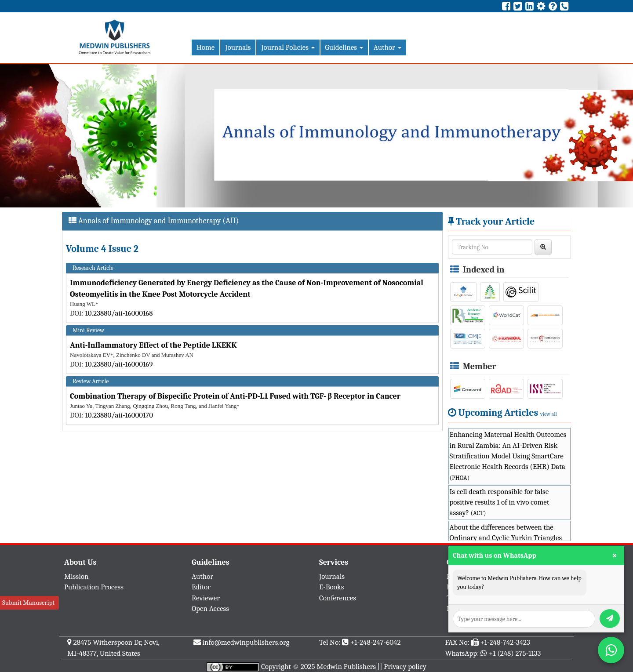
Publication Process (94, 587)
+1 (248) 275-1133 (515, 653)
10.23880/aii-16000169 (119, 364)
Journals (238, 47)
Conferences (338, 598)
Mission (76, 576)
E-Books (331, 587)
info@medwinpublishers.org (246, 642)
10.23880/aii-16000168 (119, 313)
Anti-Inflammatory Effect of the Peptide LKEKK (153, 345)
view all (549, 414)
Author (387, 47)
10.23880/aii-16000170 (119, 415)
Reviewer (206, 598)
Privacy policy (405, 667)
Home (206, 47)
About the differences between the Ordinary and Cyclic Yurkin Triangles (506, 538)
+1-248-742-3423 (505, 642)
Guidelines (344, 47)
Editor (201, 587)
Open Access (210, 608)
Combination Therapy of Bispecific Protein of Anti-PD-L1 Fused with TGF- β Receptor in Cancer (235, 396)
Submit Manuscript (28, 603)
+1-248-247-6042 (376, 642)
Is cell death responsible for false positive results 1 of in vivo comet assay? (500, 502)
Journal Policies (288, 47)
